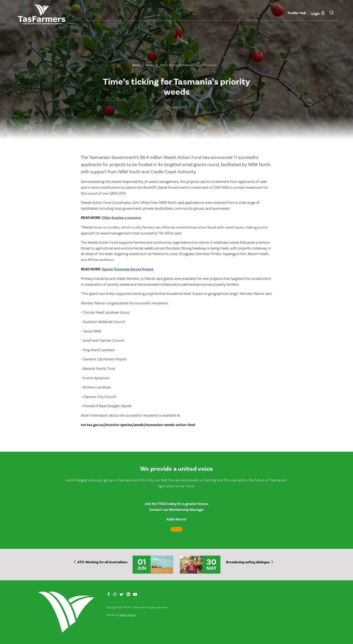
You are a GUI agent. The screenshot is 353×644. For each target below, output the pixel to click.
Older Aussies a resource (121, 218)
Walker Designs (128, 615)
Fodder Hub (297, 13)
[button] (332, 14)
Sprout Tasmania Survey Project (128, 269)
